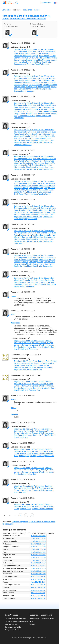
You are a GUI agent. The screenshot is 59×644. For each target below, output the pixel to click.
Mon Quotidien (44, 60)
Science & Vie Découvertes (43, 49)
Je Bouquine (29, 64)
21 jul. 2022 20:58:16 (38, 563)
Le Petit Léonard (38, 136)
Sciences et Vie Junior (23, 49)
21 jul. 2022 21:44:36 (38, 547)
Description (15, 323)
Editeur (14, 408)
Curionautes (19, 64)
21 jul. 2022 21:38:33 (38, 549)
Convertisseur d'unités (13, 627)
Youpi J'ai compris (42, 64)
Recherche (17, 3)
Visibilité (14, 414)
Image (13, 296)
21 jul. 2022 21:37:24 (38, 552)
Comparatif (6, 10)
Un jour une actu (35, 58)
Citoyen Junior (20, 60)
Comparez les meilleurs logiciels (16, 621)
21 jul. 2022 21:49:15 (38, 541)
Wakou (28, 54)
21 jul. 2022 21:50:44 (38, 536)
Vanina (13, 43)
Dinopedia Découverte (23, 56)
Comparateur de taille (13, 630)
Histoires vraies (48, 54)
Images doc (43, 140)
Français (55, 3)
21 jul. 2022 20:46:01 (38, 571)
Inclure (37, 10)
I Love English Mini (44, 62)
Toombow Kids (20, 361)
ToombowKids (17, 355)
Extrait (13, 400)
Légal (31, 621)
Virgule (35, 56)
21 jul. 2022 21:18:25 (38, 558)
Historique (17, 10)
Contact (32, 624)
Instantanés (27, 10)
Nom (13, 314)
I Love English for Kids (27, 62)
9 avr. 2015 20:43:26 (38, 577)
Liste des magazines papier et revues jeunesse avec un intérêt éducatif (26, 17)
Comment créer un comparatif (15, 619)
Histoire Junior (32, 60)
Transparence (34, 619)
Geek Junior (36, 54)
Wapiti (22, 54)
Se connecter (46, 3)
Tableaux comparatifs (13, 624)
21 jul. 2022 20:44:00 (38, 574)
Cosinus (25, 58)
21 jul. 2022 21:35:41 (38, 555)
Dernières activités (47, 619)
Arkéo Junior (44, 56)
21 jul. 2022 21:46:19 (38, 544)
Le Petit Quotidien (50, 58)
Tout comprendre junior (23, 51)
